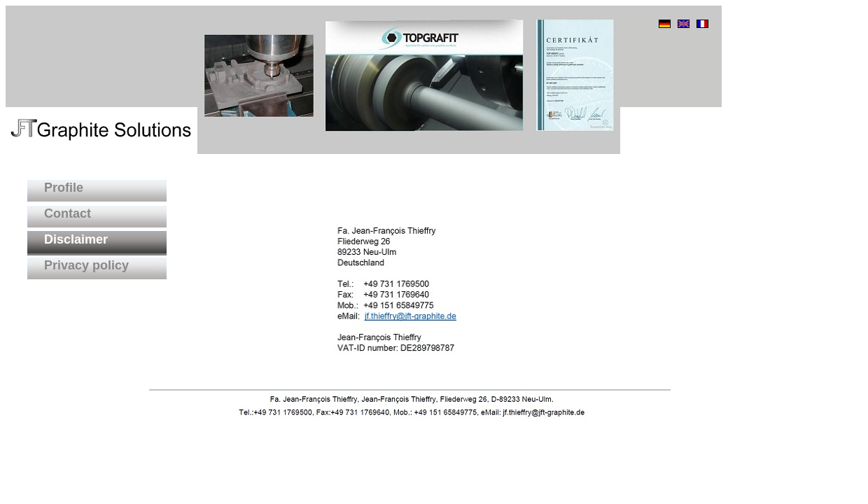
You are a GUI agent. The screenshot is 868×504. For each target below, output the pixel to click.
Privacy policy (78, 265)
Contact (59, 213)
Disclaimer (67, 239)
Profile (55, 188)
